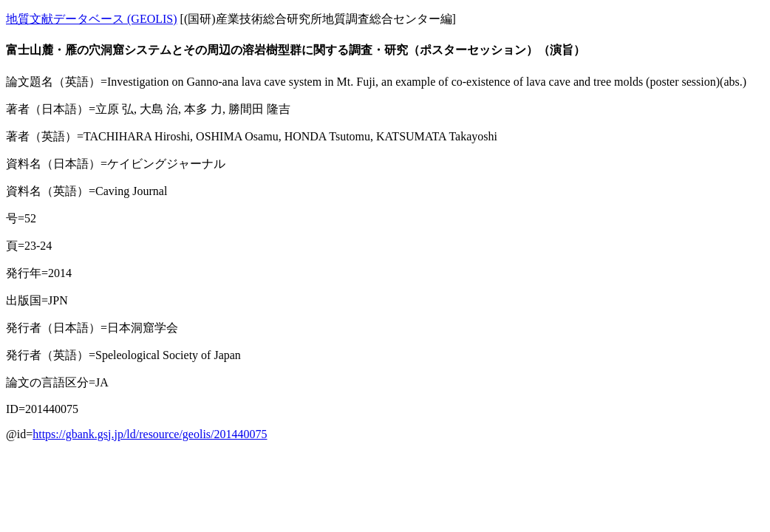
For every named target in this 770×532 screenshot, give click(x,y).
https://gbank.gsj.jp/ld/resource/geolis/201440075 (150, 434)
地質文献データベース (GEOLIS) (92, 19)
